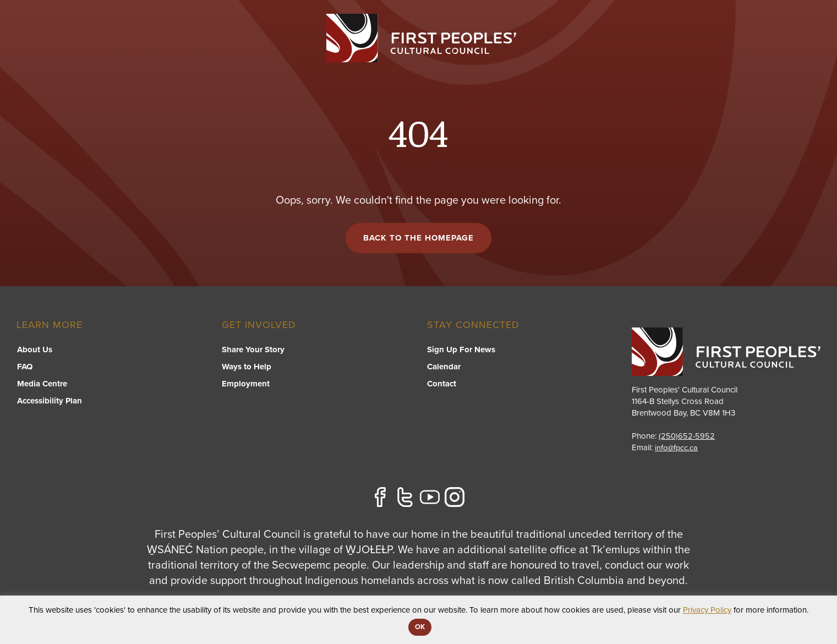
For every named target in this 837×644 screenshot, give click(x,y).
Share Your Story (253, 351)
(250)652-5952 (687, 436)
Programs (438, 53)
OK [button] (420, 627)
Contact (800, 53)
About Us (34, 351)
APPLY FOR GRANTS (768, 23)
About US (690, 53)
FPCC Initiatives (515, 53)
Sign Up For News (461, 351)
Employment (246, 385)
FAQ (24, 368)
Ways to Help (247, 368)
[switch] (439, 64)
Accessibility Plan (49, 402)
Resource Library (609, 53)
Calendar (444, 368)
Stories (746, 53)
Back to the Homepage (418, 239)
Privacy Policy (707, 610)
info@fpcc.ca (677, 448)
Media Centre (42, 385)
